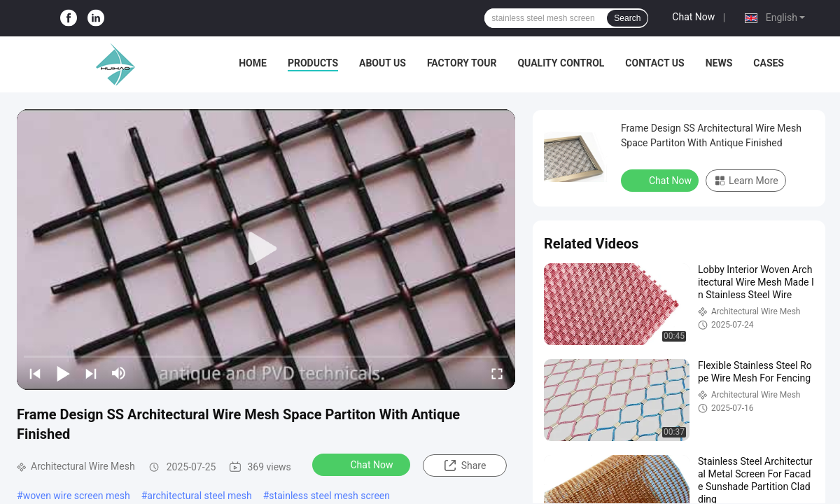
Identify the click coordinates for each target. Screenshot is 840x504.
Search (627, 18)
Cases (769, 63)
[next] (91, 373)
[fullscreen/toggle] (497, 373)
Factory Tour (462, 63)
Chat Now (693, 17)
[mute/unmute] (119, 373)
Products (313, 63)
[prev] (35, 373)
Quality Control (561, 63)
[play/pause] (63, 373)
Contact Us (654, 63)
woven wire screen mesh (77, 496)
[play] (266, 249)
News (719, 63)
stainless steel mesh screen (329, 496)
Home (253, 63)
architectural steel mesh (199, 496)
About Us (383, 63)
